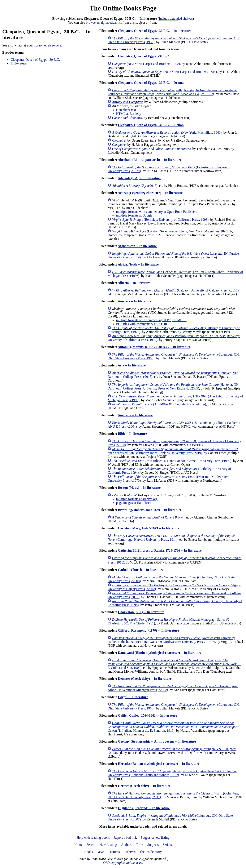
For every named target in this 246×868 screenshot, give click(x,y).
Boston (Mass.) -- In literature (139, 488)
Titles (140, 845)
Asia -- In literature (132, 365)
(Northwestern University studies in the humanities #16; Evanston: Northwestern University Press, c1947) (171, 640)
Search (91, 845)
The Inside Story (151, 852)
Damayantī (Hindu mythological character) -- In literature (160, 653)
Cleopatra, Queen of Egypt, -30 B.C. (35, 60)
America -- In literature (135, 301)
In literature (19, 63)
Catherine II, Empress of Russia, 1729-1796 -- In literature (160, 550)
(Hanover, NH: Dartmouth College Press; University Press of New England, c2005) (174, 386)
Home (78, 845)
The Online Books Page (123, 8)
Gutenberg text (126, 110)
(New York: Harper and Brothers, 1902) (146, 64)
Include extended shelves (176, 19)
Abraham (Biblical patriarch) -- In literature (150, 160)
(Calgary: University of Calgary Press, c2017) (175, 290)
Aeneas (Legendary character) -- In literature (150, 193)
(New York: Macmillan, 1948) (167, 132)
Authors (127, 845)
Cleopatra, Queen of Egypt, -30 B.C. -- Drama (151, 83)
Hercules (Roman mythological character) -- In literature (159, 764)
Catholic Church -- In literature (141, 570)
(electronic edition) (159, 404)
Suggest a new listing (155, 838)
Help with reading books (93, 838)
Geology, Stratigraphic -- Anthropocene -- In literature (157, 741)
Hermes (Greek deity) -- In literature (144, 786)
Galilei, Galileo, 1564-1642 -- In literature (147, 715)
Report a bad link (125, 838)
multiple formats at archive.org (137, 499)
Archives (129, 852)
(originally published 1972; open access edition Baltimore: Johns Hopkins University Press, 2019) (173, 451)
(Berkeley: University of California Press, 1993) (160, 220)
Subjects (153, 845)
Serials (167, 845)
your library (35, 45)
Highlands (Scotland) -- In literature (144, 808)
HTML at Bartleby (128, 114)
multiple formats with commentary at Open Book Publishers (156, 212)
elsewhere (55, 45)
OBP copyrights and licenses (123, 863)
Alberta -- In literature (134, 283)
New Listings (108, 845)
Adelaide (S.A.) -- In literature (139, 178)
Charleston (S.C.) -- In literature (141, 612)
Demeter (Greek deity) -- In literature (145, 679)
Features (114, 852)
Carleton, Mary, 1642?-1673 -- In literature (149, 528)
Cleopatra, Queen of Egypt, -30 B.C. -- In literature (154, 31)
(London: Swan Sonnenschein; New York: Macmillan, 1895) (170, 231)
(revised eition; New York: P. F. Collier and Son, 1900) (174, 664)
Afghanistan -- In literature (137, 246)
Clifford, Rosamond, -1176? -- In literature (148, 630)
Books (89, 852)
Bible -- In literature (132, 434)
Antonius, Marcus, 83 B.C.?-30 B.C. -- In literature (154, 347)
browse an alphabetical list (104, 23)
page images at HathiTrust (134, 503)
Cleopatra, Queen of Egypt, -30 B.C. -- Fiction (151, 125)
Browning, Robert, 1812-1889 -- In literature (150, 510)
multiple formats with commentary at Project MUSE (151, 320)
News (100, 852)
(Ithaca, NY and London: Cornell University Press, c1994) (172, 461)
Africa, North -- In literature (138, 264)
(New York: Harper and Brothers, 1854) (164, 72)
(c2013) (135, 186)
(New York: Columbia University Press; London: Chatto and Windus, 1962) (172, 773)
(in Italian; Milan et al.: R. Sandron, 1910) (173, 727)
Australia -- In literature (135, 415)
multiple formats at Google (134, 215)
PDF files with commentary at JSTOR (142, 324)
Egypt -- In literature (133, 697)
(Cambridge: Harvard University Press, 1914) (171, 538)
